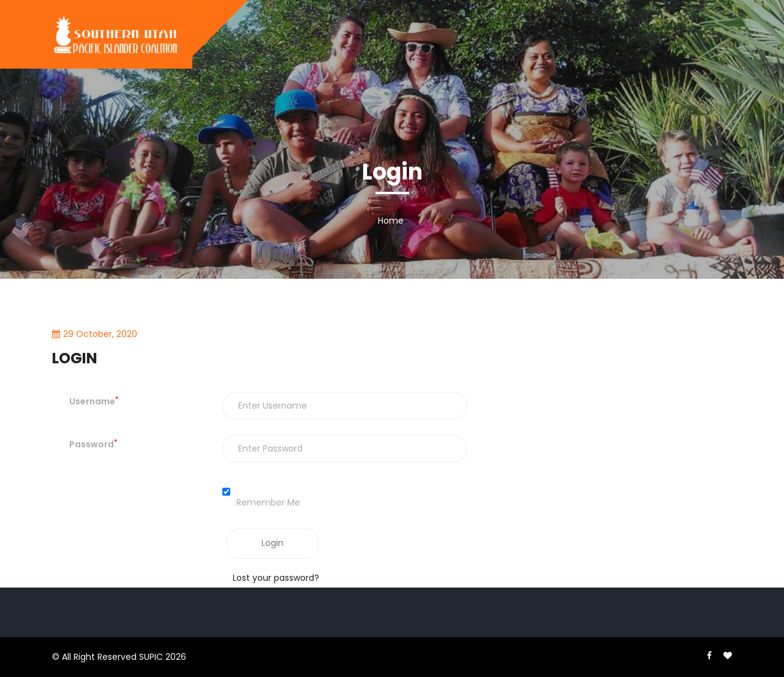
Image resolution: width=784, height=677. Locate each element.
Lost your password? (276, 578)
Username (94, 401)
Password (93, 444)
